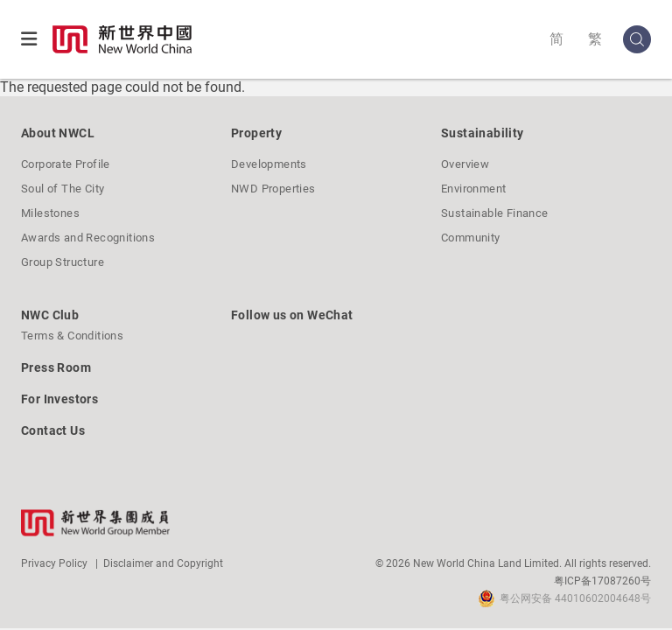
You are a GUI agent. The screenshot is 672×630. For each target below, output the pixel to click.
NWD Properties (273, 189)
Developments (269, 164)
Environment (473, 189)
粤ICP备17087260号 (602, 581)
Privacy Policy (54, 563)
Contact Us (53, 430)
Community (471, 238)
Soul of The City (63, 189)
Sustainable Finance (495, 213)
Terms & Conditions (72, 336)
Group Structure (63, 262)
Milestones (50, 213)
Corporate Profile (66, 164)
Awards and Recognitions (88, 238)
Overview (465, 164)
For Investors (59, 399)
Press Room (56, 367)
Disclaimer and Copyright (163, 563)
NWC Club (50, 315)
